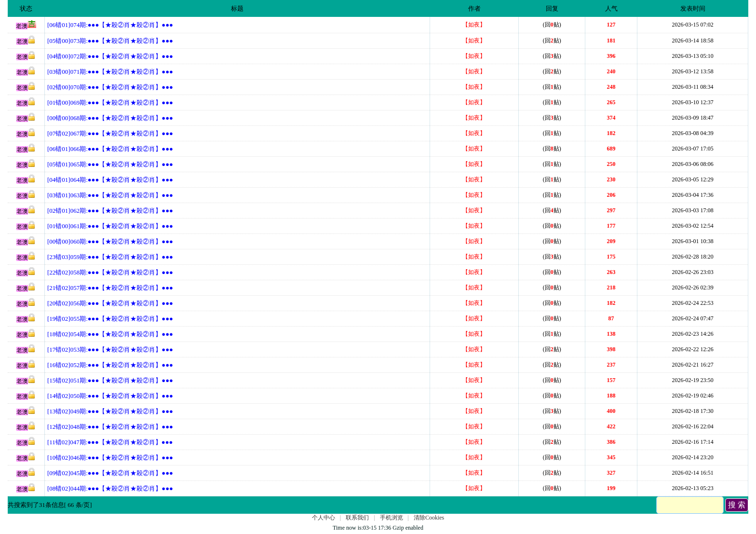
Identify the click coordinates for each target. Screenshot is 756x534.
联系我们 (357, 518)
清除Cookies (429, 518)
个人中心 (324, 518)
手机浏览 (391, 518)
